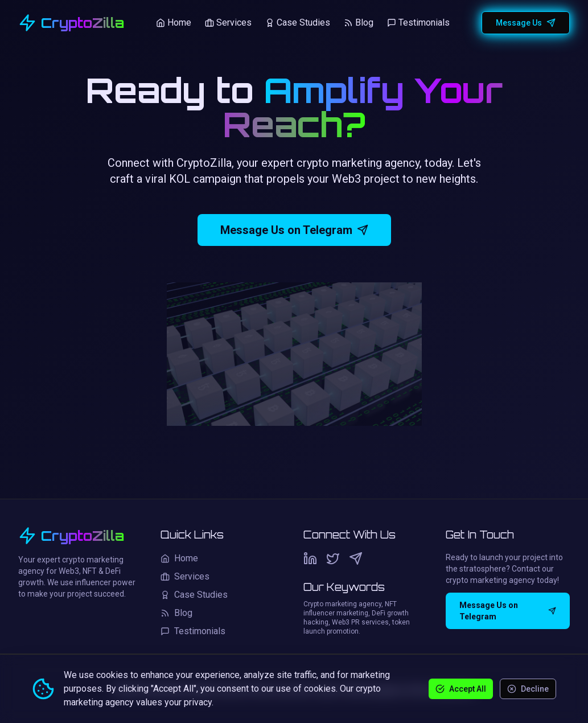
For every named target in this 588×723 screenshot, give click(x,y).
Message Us (526, 23)
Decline (528, 689)
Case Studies (298, 22)
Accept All (461, 689)
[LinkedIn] (310, 558)
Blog (359, 22)
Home (174, 22)
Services (228, 22)
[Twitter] (333, 558)
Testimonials (418, 22)
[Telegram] (356, 558)
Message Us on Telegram (294, 230)
